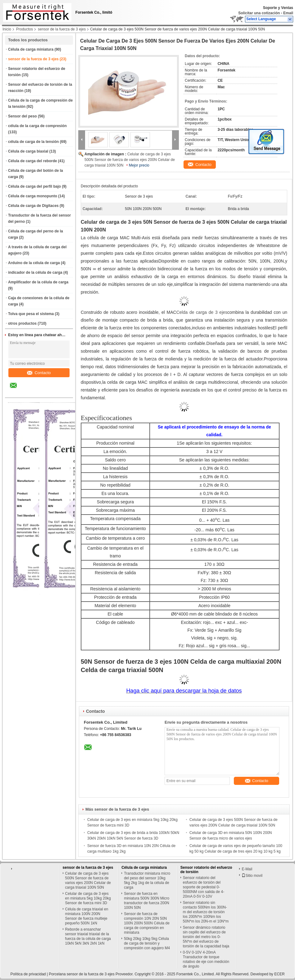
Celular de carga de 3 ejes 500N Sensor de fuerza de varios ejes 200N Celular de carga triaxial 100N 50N (130, 160)
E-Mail (247, 869)
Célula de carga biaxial (28, 151)
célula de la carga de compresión (37, 126)
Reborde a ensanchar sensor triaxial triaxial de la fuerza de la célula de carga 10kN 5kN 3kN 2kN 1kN (88, 936)
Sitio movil (252, 876)
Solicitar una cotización (259, 13)
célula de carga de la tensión (33, 142)
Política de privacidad (28, 974)
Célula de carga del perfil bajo (34, 186)
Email (288, 13)
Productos (25, 29)
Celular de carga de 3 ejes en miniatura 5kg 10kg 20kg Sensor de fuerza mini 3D (88, 898)
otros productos (22, 323)
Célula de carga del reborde (32, 161)
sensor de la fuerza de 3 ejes (62, 29)
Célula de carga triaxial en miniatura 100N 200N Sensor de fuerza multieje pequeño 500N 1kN (87, 916)
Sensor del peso (23, 116)
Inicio (7, 29)
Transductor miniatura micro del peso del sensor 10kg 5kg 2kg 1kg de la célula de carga (147, 880)
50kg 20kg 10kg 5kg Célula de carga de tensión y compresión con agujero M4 (147, 943)
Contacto (39, 373)
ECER (279, 974)
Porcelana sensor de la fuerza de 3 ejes (82, 974)
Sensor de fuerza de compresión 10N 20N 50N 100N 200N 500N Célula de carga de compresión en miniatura (147, 923)
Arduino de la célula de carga (34, 263)
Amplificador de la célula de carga (38, 282)
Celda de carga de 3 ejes (202, 312)
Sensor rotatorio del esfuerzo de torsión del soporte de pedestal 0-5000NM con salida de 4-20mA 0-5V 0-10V (204, 887)
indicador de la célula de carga (35, 272)
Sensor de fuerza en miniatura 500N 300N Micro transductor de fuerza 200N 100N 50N (147, 901)
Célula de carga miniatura (31, 49)
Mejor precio (139, 165)
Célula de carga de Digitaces (33, 206)
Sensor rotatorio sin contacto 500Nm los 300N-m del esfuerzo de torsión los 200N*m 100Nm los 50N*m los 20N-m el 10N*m (206, 912)
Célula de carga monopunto (33, 196)
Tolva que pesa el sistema (31, 314)
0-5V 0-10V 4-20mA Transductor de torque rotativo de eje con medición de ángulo (206, 959)
